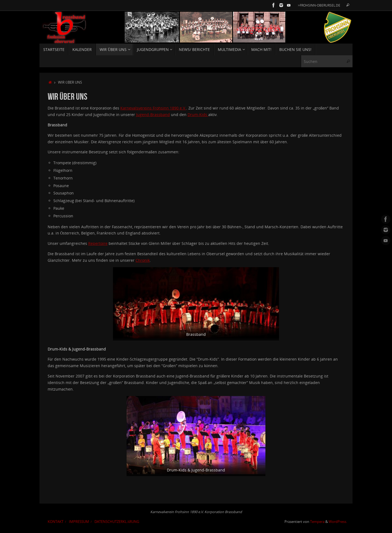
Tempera (317, 522)
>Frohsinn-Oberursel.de (319, 5)
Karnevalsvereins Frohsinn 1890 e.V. (153, 108)
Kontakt (56, 522)
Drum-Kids (198, 115)
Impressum (79, 522)
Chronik (143, 260)
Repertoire (98, 243)
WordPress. (338, 522)
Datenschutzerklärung (117, 522)
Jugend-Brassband (153, 115)
